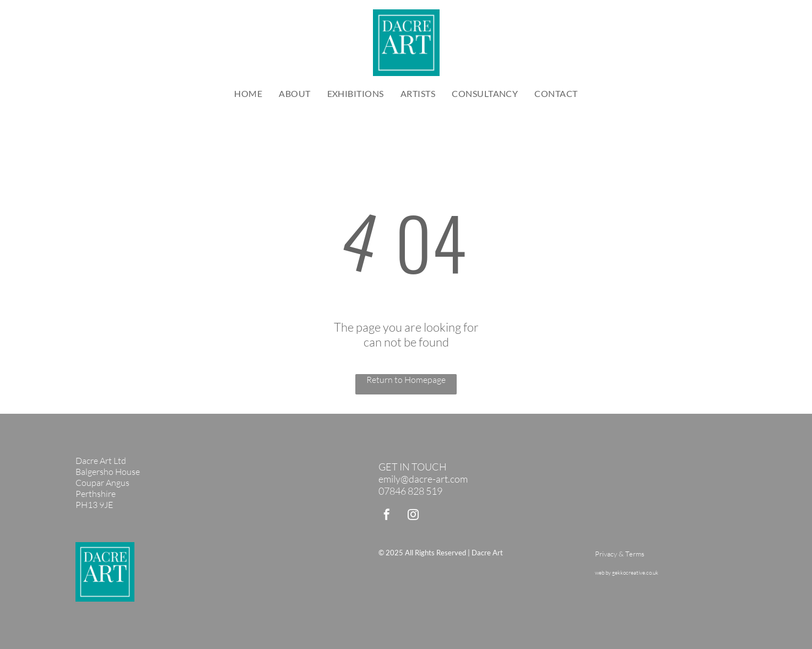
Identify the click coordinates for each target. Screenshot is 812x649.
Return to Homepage (406, 380)
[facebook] (387, 516)
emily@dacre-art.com (423, 479)
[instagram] (413, 516)
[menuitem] (248, 93)
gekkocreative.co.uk (635, 573)
